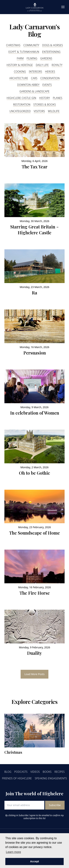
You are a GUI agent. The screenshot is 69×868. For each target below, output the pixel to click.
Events (47, 85)
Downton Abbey (28, 85)
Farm (20, 58)
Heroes (50, 72)
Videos (35, 772)
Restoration (22, 105)
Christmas (13, 45)
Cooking (20, 72)
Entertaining (51, 52)
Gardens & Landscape (34, 91)
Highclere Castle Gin (21, 98)
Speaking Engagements (51, 778)
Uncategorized (20, 111)
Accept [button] (35, 861)
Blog (8, 772)
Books (47, 772)
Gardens (46, 58)
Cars (34, 78)
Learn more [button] (13, 852)
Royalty (57, 65)
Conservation (50, 78)
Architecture (19, 78)
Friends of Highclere (17, 778)
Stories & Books (45, 105)
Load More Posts (35, 674)
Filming (32, 58)
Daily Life (42, 65)
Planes (58, 98)
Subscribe (55, 805)
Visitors (39, 111)
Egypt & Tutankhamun (24, 52)
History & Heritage (20, 65)
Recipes (60, 772)
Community (31, 45)
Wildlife (54, 111)
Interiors (36, 72)
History (45, 98)
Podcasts (21, 772)
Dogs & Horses (53, 45)
